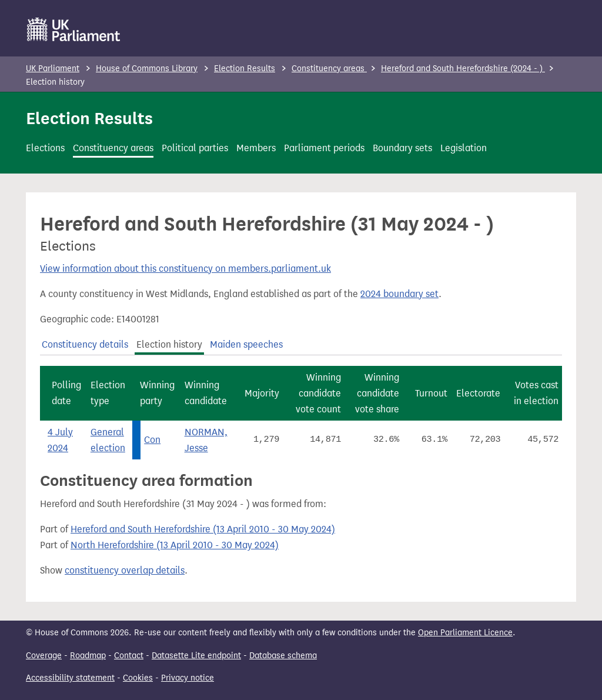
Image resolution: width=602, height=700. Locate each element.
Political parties (195, 148)
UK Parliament (53, 69)
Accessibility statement (70, 678)
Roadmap (88, 656)
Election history (169, 344)
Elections (45, 148)
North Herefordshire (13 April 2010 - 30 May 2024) (175, 545)
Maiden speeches (246, 344)
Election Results (245, 69)
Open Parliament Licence (465, 633)
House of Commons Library (147, 69)
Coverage (44, 656)
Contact (129, 656)
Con (152, 440)
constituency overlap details (125, 570)
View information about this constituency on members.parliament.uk (185, 269)
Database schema (283, 656)
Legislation (464, 148)
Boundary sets (402, 148)
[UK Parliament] (74, 29)
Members (256, 148)
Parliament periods (324, 148)
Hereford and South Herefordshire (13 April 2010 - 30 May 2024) (203, 529)
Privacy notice (188, 678)
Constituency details (85, 344)
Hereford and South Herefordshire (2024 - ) (463, 69)
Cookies (138, 678)
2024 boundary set (399, 294)
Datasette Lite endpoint (196, 656)
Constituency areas (329, 69)
